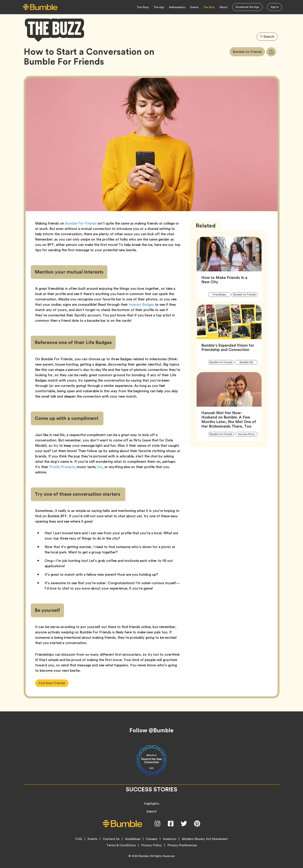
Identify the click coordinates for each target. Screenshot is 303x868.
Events (194, 7)
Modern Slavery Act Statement (205, 839)
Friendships (222, 294)
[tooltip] (271, 52)
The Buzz (209, 7)
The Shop (143, 7)
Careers (152, 839)
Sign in (275, 7)
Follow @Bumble (151, 730)
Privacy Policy (151, 845)
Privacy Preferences (182, 845)
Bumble (144, 856)
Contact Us (111, 839)
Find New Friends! (52, 683)
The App (159, 7)
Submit (152, 811)
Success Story (248, 434)
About (223, 7)
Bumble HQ (249, 362)
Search (267, 36)
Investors (170, 839)
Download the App (247, 7)
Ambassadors (177, 7)
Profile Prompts (62, 467)
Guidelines (133, 839)
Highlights (151, 804)
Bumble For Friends (81, 223)
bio (100, 467)
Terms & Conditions (121, 845)
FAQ (79, 839)
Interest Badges (141, 304)
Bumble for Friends (248, 52)
